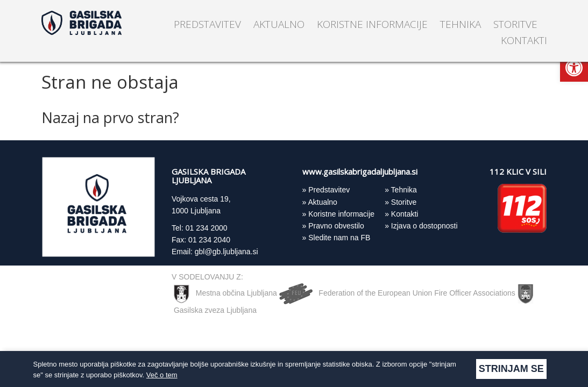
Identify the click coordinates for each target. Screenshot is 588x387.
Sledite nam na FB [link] (339, 238)
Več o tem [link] (162, 375)
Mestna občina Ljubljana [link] (225, 293)
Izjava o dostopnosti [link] (424, 226)
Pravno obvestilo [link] (336, 226)
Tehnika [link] (461, 24)
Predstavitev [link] (207, 24)
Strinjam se (511, 369)
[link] (574, 68)
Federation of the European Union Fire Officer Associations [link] (398, 293)
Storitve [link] (515, 24)
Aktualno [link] (279, 24)
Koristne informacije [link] (372, 24)
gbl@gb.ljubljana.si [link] (226, 252)
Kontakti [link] (524, 40)
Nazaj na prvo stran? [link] (110, 117)
